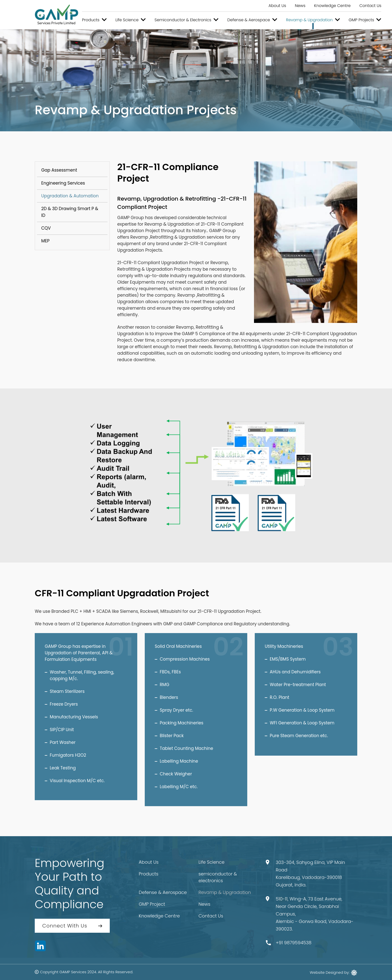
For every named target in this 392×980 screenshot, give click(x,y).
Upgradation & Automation (70, 196)
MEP (45, 241)
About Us (277, 6)
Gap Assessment (59, 170)
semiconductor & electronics (218, 877)
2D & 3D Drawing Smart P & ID (70, 212)
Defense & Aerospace (163, 892)
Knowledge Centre (332, 6)
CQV (46, 228)
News (300, 6)
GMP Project (152, 904)
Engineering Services (63, 183)
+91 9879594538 (294, 943)
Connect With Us (65, 926)
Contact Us (370, 6)
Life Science (211, 862)
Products (148, 874)
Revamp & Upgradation (225, 892)
